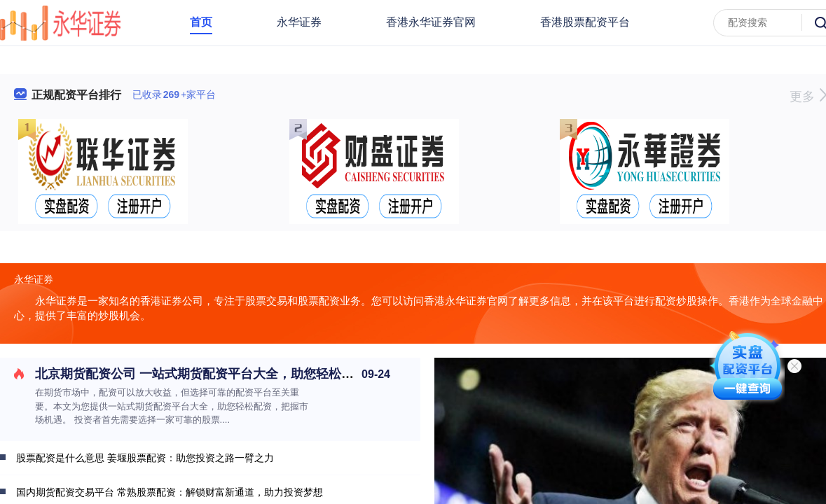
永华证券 (299, 22)
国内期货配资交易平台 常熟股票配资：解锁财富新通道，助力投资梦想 (170, 492)
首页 (201, 22)
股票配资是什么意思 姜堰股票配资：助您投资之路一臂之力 (145, 458)
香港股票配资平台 (585, 22)
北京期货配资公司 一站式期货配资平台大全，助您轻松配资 (201, 374)
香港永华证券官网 (431, 22)
